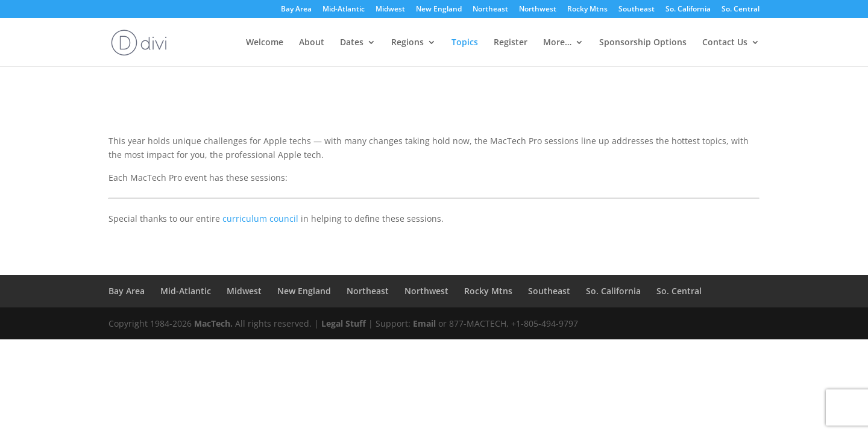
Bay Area (296, 10)
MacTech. (213, 323)
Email (424, 323)
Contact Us (725, 43)
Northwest (538, 10)
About (312, 43)
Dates (352, 43)
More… (557, 43)
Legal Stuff (344, 323)
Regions (407, 43)
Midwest (390, 10)
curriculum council (260, 219)
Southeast (637, 10)
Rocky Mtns (587, 10)
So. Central (741, 10)
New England (439, 10)
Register (511, 43)
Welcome (265, 43)
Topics (465, 43)
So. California (688, 10)
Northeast (490, 10)
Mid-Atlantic (344, 10)
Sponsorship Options (643, 43)
